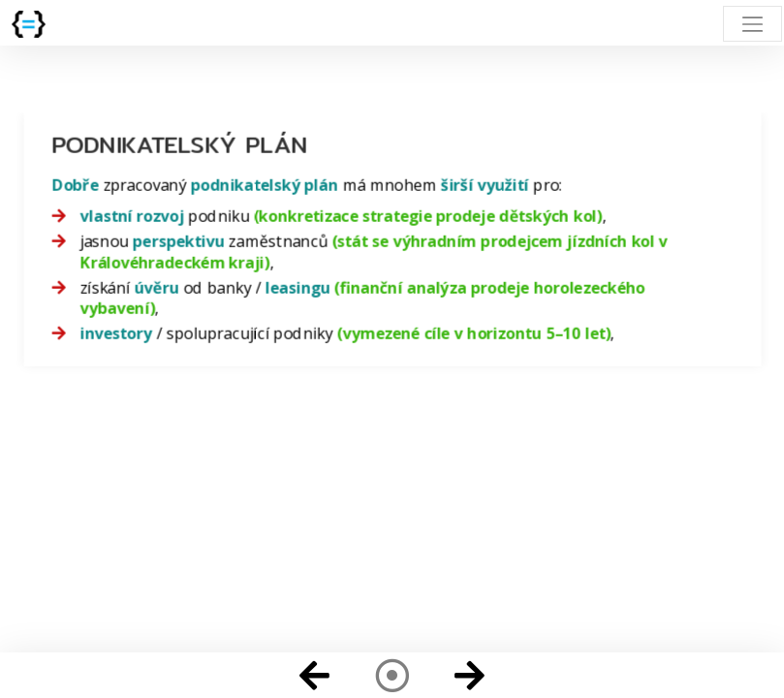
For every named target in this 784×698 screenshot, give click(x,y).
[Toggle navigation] (753, 24)
